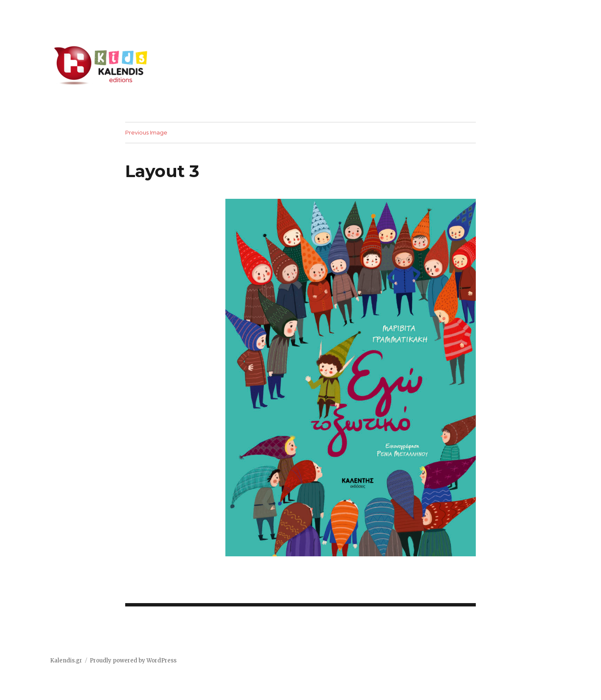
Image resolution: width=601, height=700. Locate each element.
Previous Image (146, 132)
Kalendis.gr (66, 661)
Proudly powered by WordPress (133, 661)
